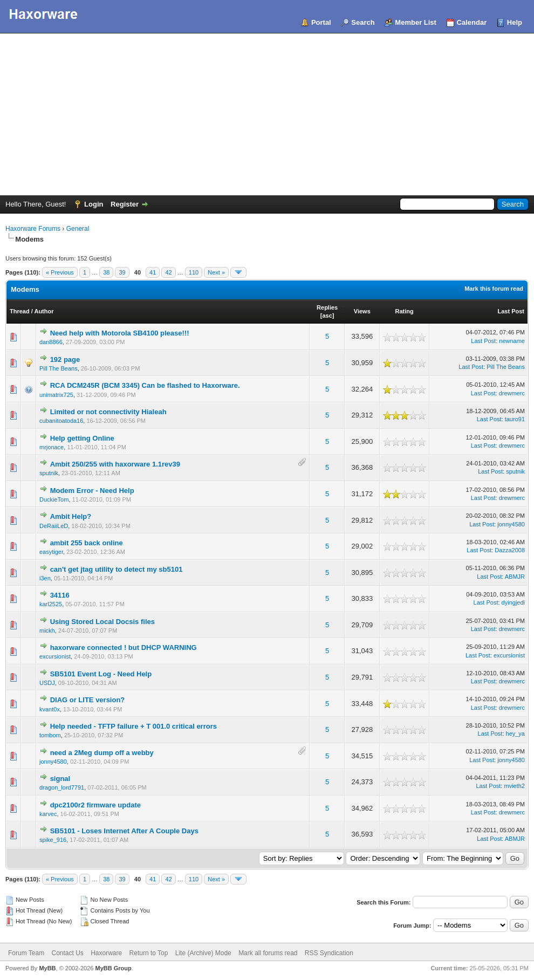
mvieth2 (514, 786)
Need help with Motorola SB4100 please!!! (120, 333)
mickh (47, 631)
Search (363, 22)
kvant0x (50, 709)
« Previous (60, 272)
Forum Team (26, 953)
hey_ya (515, 734)
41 (153, 272)
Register (125, 204)
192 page (65, 359)
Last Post (511, 311)
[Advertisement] (267, 114)
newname (512, 341)
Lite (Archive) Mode (203, 953)
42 (168, 272)
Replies (327, 307)
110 (194, 272)
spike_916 (53, 840)
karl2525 (51, 604)
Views (362, 311)
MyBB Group (113, 968)
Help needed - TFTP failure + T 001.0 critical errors (133, 726)
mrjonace (52, 447)
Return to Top (149, 953)
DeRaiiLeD (54, 526)
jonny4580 (511, 524)
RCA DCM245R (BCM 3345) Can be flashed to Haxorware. (145, 385)
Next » (216, 272)
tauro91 (515, 419)
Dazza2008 (510, 550)
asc (327, 316)
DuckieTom (54, 499)
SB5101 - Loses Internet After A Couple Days (124, 831)
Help (515, 22)
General (78, 229)
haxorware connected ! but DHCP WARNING (124, 647)
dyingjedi (513, 602)
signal (60, 779)
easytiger (51, 552)
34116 (60, 595)
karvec (48, 814)
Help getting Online (82, 438)
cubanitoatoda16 (61, 421)
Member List (416, 22)
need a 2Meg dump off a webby (102, 753)
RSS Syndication (329, 953)
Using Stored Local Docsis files (102, 622)
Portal (321, 22)
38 (106, 272)
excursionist (55, 656)
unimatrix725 (56, 395)
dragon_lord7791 (62, 787)
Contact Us (67, 953)
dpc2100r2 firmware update (95, 805)
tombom (50, 735)
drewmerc (512, 393)
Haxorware (106, 953)
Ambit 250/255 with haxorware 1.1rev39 (115, 464)
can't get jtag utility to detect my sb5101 (117, 569)
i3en (45, 578)
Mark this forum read (494, 289)
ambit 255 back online (87, 543)
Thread (20, 311)
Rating (405, 311)
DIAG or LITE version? (88, 700)
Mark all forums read (268, 953)
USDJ (47, 683)
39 (122, 272)
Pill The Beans (59, 368)
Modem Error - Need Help (92, 491)
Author (44, 311)
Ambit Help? (71, 516)
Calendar (472, 22)
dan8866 (51, 342)
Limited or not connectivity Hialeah (108, 412)
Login (94, 204)
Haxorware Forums (33, 229)
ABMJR (515, 577)
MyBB (47, 968)
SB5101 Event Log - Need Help (101, 674)
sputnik (49, 473)
